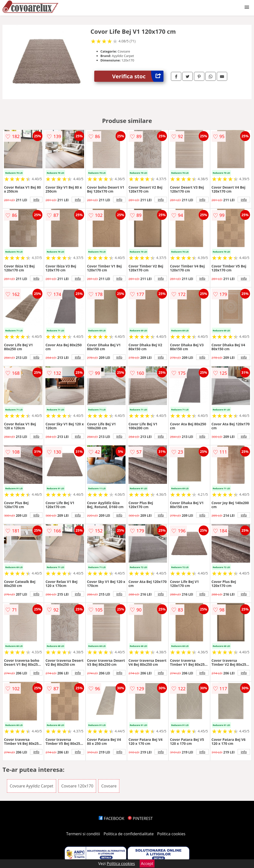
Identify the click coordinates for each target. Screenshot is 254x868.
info (36, 200)
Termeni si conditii (83, 834)
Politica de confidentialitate (129, 834)
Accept (147, 864)
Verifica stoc (138, 76)
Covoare (109, 786)
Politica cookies (171, 834)
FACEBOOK (111, 818)
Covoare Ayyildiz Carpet (32, 786)
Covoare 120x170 (77, 786)
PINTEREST (140, 818)
